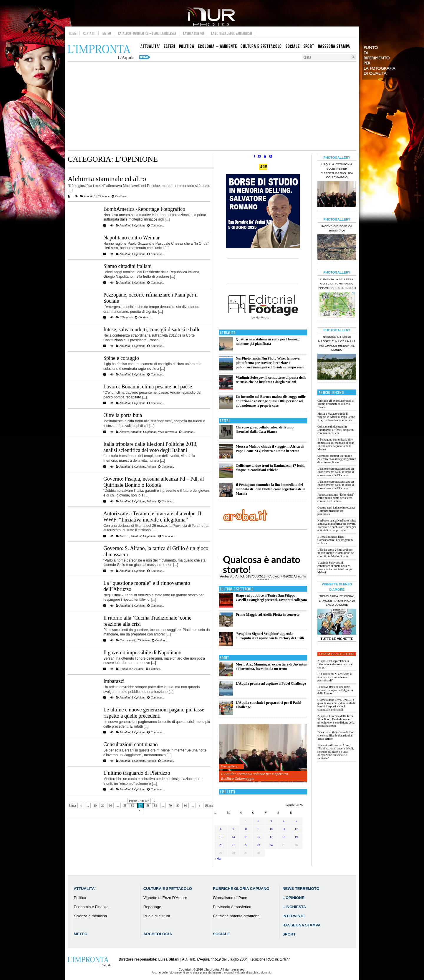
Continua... (120, 196)
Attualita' (89, 196)
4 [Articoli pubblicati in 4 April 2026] (284, 821)
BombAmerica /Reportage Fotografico (144, 209)
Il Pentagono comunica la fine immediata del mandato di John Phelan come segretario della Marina (271, 489)
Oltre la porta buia (123, 415)
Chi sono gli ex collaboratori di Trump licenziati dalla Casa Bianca (265, 429)
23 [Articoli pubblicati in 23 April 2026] (259, 845)
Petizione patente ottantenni (237, 916)
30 (110, 806)
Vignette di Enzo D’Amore (165, 898)
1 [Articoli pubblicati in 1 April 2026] (246, 821)
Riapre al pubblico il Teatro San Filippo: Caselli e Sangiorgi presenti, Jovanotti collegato (271, 598)
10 (95, 806)
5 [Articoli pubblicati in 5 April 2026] (296, 821)
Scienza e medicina (91, 916)
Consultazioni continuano (130, 744)
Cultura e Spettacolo (237, 589)
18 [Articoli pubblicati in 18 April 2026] (284, 837)
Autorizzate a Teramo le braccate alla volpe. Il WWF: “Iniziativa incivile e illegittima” (152, 517)
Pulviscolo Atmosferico (232, 907)
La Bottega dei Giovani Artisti (232, 33)
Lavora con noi (194, 33)
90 (185, 806)
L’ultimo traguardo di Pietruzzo (137, 773)
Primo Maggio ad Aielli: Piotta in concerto (268, 615)
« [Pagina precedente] (81, 806)
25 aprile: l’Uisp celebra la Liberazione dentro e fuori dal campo (335, 664)
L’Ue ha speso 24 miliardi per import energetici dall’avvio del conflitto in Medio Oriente (336, 553)
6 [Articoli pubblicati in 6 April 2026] (221, 829)
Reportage (152, 907)
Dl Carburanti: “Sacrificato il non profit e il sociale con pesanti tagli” (334, 677)
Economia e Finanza (91, 907)
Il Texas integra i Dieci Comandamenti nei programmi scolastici (336, 540)
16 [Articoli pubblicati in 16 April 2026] (259, 837)
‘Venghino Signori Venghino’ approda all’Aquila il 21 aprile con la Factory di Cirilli (270, 636)
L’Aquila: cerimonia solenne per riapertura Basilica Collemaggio (255, 776)
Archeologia (158, 934)
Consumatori (127, 640)
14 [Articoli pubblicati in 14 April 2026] (233, 837)
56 (133, 806)
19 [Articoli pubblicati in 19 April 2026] (296, 837)
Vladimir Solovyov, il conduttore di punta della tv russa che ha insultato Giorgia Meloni (271, 380)
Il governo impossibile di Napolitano (142, 653)
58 (148, 806)
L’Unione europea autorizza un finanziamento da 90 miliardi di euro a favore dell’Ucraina (336, 472)
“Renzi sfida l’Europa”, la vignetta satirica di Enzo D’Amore (337, 601)
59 (156, 806)
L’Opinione (293, 898)
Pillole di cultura (157, 916)
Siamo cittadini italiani (127, 266)
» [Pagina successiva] (199, 806)
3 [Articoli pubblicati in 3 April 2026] (271, 821)
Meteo (107, 33)
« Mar (218, 859)
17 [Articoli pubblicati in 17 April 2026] (271, 837)
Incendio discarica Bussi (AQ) (337, 228)
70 (170, 806)
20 (103, 806)
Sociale (221, 934)
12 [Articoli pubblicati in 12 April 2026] (296, 829)
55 (125, 806)
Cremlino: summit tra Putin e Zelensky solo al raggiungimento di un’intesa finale (337, 459)
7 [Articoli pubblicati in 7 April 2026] (233, 829)
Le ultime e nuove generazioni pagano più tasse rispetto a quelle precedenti (154, 713)
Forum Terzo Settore (337, 654)
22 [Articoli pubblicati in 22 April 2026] (246, 845)
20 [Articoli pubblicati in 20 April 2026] (221, 845)
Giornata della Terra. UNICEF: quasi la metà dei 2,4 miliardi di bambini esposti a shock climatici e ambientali (336, 705)
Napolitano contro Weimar (131, 238)
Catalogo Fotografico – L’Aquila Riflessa (147, 33)
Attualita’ (85, 889)
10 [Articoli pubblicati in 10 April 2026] (271, 829)
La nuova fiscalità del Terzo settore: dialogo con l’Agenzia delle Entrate (335, 690)
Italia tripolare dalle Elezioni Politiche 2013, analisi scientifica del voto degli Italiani (150, 447)
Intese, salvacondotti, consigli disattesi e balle (152, 330)
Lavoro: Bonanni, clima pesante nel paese (148, 387)
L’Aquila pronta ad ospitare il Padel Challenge (271, 683)
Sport (225, 658)
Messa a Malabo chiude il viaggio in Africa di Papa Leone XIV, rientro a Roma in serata (270, 449)
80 (178, 806)
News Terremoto (167, 432)
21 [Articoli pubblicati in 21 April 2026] (233, 845)
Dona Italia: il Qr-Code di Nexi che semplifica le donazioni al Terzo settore (336, 735)
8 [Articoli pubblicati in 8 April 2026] (246, 829)
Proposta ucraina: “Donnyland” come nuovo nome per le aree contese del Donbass (336, 498)
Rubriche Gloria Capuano (241, 889)
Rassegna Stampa (302, 925)
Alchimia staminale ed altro (107, 179)
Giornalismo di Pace (230, 898)
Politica (151, 467)
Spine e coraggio (121, 358)
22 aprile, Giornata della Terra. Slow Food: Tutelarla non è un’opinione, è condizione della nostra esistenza (336, 721)
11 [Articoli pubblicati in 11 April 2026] (284, 829)
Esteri (225, 421)
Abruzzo (124, 432)
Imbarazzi (114, 681)
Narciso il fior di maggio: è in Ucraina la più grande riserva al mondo (337, 343)
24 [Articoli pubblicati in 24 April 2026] (271, 845)
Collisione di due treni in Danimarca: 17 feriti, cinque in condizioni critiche (271, 468)
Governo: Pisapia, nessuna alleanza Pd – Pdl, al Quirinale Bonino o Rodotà (154, 482)
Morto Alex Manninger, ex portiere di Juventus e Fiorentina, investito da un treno (271, 667)
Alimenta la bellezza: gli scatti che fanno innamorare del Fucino (337, 284)
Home (73, 33)
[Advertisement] (212, 106)
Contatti (89, 33)
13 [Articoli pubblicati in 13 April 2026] (221, 837)
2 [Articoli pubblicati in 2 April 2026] (258, 821)
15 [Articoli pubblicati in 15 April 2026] (246, 837)
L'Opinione (103, 196)
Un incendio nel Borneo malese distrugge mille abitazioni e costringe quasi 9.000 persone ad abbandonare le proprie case (271, 401)
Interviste (294, 916)
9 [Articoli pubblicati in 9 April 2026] (258, 829)
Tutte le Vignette (337, 639)
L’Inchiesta (294, 907)
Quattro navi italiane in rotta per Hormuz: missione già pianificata (268, 341)
